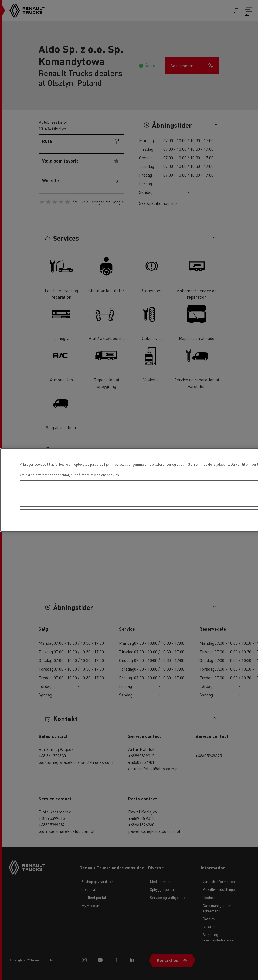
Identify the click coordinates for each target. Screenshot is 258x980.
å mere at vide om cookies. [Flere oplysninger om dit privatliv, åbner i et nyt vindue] (99, 475)
